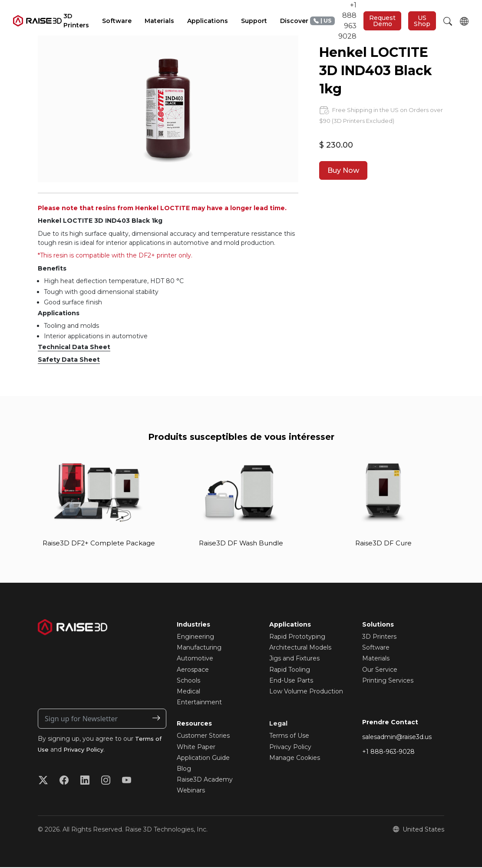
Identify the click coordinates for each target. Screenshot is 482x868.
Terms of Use (289, 736)
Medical (188, 692)
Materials (376, 659)
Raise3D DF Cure (383, 543)
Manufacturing (199, 648)
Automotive (195, 659)
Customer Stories (203, 736)
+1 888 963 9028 (333, 21)
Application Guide (203, 759)
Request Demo (382, 21)
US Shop (422, 21)
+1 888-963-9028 (388, 752)
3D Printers (379, 637)
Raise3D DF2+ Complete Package (99, 543)
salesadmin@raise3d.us (397, 738)
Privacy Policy (87, 750)
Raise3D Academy (205, 780)
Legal (278, 724)
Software (376, 648)
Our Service (380, 670)
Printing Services (388, 681)
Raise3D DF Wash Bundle (241, 543)
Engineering (195, 637)
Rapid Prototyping (297, 637)
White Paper (196, 747)
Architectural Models (300, 648)
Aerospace (193, 670)
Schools (188, 681)
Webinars (191, 791)
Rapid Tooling (290, 670)
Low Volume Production (306, 692)
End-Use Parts (291, 681)
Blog (184, 769)
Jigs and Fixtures (294, 659)
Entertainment (199, 703)
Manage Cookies (295, 759)
